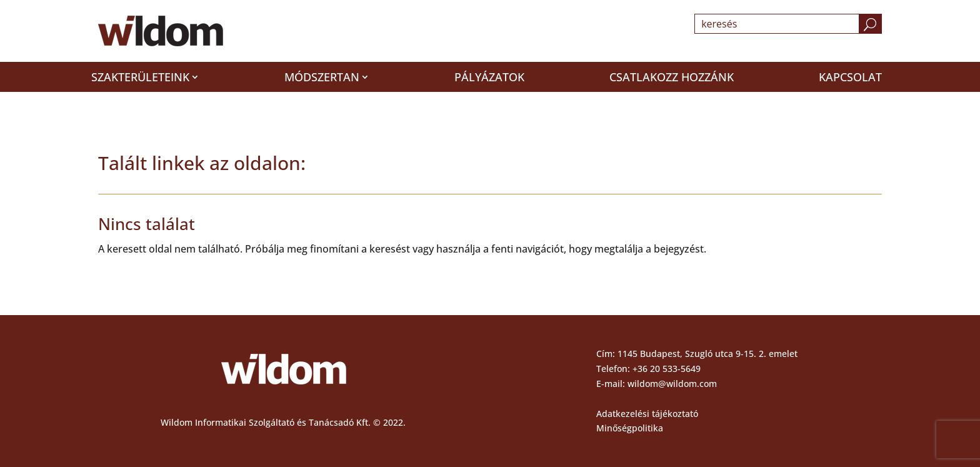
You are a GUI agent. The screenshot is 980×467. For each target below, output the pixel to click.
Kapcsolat (850, 77)
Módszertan (322, 77)
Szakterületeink (140, 77)
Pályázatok (489, 77)
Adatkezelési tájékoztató (647, 414)
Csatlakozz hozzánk (672, 77)
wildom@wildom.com (672, 384)
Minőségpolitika (630, 428)
